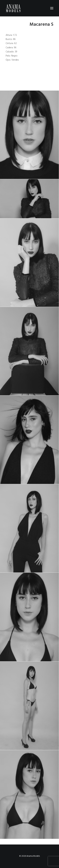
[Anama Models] (13, 8)
